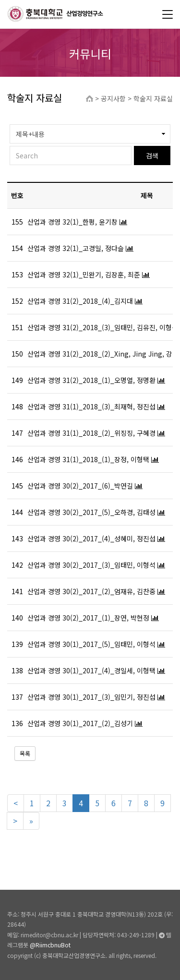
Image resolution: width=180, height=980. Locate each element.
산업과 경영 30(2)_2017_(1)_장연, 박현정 (88, 618)
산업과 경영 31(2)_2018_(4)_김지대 (80, 301)
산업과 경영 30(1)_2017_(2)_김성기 (80, 723)
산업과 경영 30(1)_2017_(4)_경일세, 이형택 (91, 670)
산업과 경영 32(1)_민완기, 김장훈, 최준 (84, 275)
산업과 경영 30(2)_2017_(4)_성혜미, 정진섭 (91, 538)
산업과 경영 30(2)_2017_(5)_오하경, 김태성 (91, 512)
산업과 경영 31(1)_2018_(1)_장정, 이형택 (88, 459)
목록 (25, 753)
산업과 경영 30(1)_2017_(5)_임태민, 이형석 (91, 644)
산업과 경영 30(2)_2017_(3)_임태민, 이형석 (91, 565)
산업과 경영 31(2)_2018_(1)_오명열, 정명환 (91, 380)
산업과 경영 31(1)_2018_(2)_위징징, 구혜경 (91, 433)
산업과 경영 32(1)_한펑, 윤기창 (72, 222)
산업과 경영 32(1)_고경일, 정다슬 (76, 248)
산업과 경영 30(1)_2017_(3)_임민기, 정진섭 (91, 697)
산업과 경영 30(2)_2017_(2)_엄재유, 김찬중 (91, 591)
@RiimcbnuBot (50, 945)
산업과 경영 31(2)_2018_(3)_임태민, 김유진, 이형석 (103, 327)
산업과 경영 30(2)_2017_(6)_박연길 (80, 486)
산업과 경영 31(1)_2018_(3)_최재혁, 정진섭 (91, 406)
